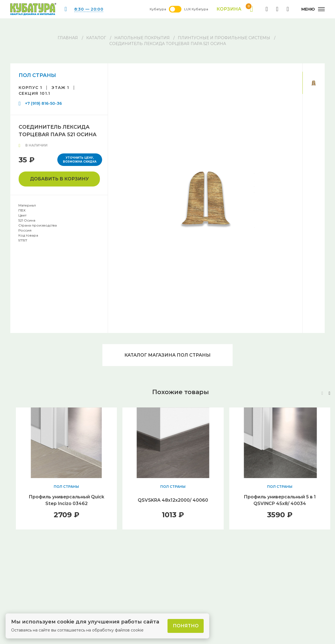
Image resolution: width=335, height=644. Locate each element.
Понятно (186, 626)
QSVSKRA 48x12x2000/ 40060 (173, 500)
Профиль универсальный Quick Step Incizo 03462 (66, 500)
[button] (329, 394)
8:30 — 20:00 (89, 9)
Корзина (235, 9)
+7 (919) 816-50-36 (43, 103)
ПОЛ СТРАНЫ (37, 75)
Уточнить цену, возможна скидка (80, 160)
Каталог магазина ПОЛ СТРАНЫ (167, 355)
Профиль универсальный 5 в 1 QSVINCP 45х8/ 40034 (280, 500)
